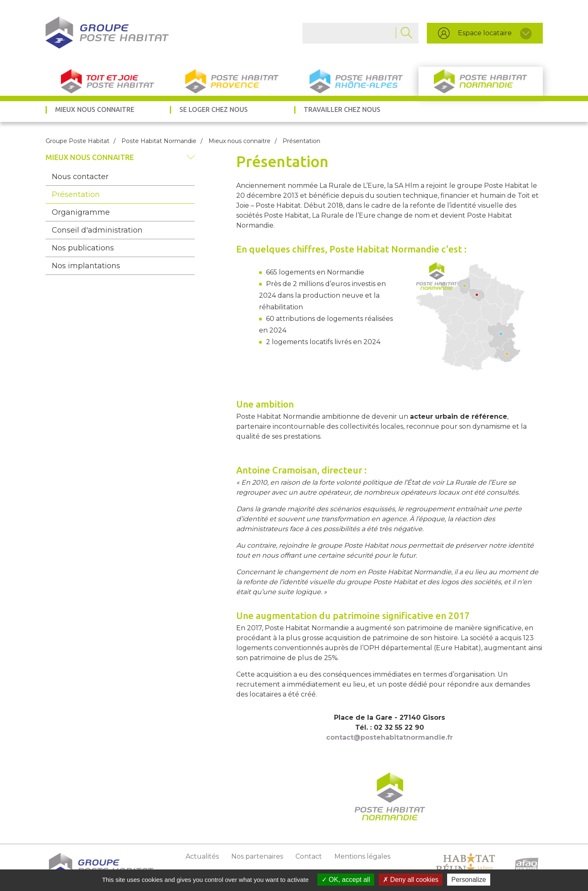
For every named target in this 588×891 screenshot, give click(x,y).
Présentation (76, 194)
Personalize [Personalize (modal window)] (469, 880)
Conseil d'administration (97, 230)
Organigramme (81, 212)
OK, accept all (346, 880)
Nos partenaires (257, 856)
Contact (309, 856)
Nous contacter (80, 177)
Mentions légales (362, 856)
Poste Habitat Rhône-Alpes (356, 81)
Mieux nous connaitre (95, 110)
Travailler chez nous (342, 110)
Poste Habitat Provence (232, 81)
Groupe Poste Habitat (77, 141)
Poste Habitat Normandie (481, 81)
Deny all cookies (411, 880)
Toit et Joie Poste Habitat (108, 81)
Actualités (202, 856)
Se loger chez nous (214, 110)
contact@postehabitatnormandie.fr (390, 737)
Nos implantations (86, 266)
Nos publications (83, 248)
